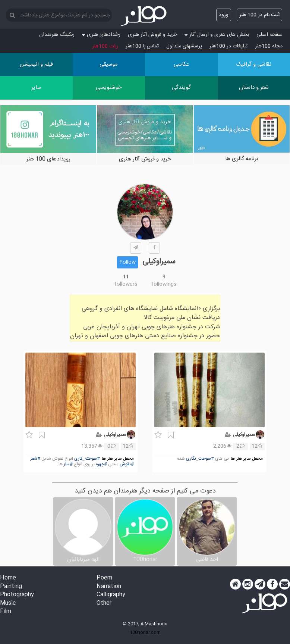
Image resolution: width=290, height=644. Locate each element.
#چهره (101, 464)
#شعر (35, 459)
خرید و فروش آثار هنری (152, 35)
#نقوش (127, 464)
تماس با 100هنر (142, 46)
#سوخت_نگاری (200, 459)
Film (6, 612)
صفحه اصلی (269, 35)
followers (126, 284)
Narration (109, 587)
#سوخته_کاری (87, 459)
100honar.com (145, 632)
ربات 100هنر (105, 46)
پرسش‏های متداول (184, 46)
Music (8, 604)
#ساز (68, 464)
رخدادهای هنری (101, 35)
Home (8, 578)
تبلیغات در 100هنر (228, 46)
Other (104, 604)
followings (164, 284)
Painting (11, 587)
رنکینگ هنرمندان (57, 35)
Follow (127, 262)
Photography (17, 595)
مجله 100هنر (269, 46)
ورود (224, 15)
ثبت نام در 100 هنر (259, 15)
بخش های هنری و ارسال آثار (217, 35)
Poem (104, 578)
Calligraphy (111, 595)
